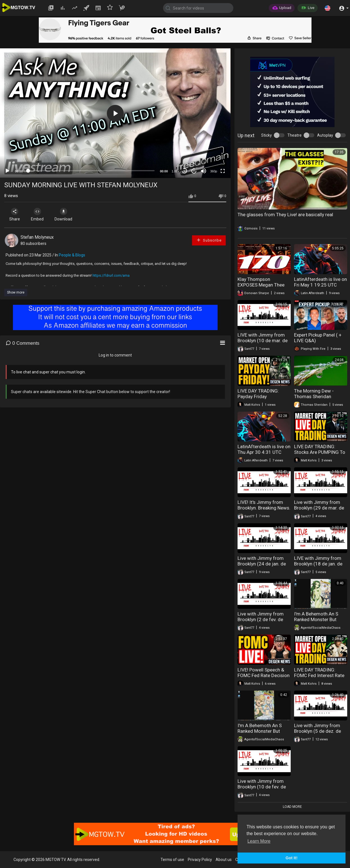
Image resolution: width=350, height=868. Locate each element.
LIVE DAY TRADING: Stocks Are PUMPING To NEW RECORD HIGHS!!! (320, 452)
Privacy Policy (200, 860)
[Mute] (204, 171)
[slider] (91, 171)
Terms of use (172, 860)
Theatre (294, 135)
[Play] (7, 171)
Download (63, 215)
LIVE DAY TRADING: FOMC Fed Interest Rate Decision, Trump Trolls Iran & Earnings (319, 678)
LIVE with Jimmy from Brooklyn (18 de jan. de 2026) (318, 564)
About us (224, 860)
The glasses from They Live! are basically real (285, 215)
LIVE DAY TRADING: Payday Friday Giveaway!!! (258, 396)
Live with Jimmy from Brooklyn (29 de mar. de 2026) (319, 508)
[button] (328, 8)
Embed (37, 215)
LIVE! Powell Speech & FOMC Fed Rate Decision (264, 673)
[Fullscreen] (223, 171)
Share (15, 215)
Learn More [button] (259, 841)
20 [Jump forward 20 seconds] (194, 171)
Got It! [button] (292, 858)
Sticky (267, 135)
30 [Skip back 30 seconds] (185, 171)
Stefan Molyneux (37, 237)
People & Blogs (72, 255)
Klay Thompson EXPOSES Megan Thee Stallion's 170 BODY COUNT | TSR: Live (261, 288)
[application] (115, 113)
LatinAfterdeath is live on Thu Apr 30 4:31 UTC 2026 (264, 452)
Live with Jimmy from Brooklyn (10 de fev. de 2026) (262, 787)
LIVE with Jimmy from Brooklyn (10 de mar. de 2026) (263, 341)
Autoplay (325, 135)
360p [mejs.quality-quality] (214, 171)
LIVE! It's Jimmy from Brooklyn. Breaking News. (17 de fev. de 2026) (264, 508)
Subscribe (209, 240)
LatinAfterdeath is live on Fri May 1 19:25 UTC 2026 (320, 285)
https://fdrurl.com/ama (111, 275)
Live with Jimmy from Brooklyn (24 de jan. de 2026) (262, 564)
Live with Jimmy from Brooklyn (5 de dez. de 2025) (318, 731)
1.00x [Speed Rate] (176, 171)
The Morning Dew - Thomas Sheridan (314, 394)
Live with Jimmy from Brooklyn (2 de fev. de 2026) (261, 619)
